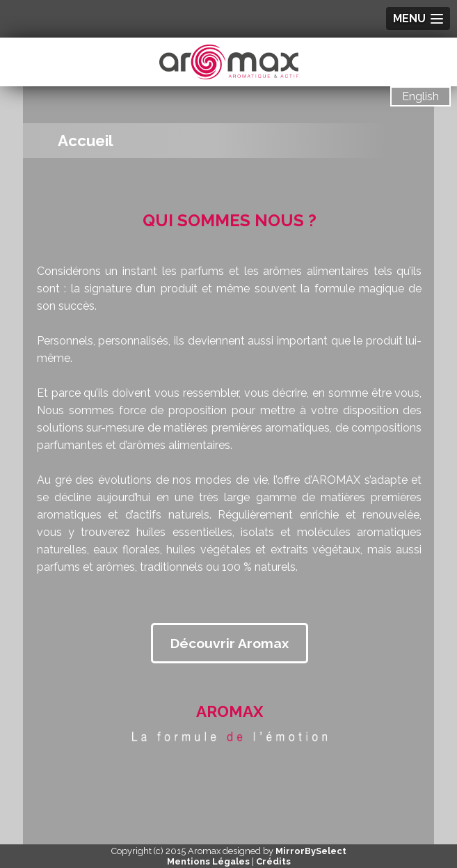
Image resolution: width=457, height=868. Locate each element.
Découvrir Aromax (230, 643)
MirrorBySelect (311, 851)
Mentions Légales (208, 861)
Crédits (273, 861)
